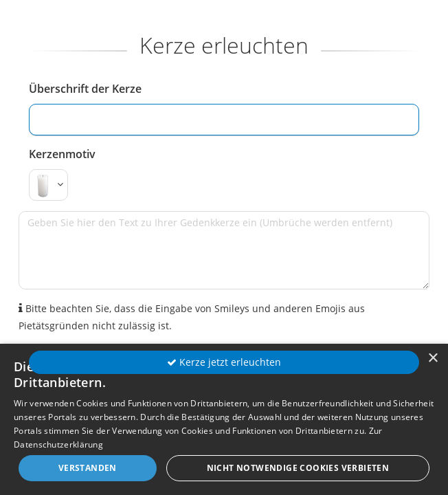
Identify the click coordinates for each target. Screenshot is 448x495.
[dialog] (224, 419)
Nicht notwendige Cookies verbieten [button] (298, 468)
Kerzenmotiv (62, 154)
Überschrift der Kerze (85, 89)
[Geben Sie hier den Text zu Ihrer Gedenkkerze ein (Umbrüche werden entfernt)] (224, 250)
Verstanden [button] (88, 468)
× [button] (433, 359)
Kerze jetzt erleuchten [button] (224, 362)
